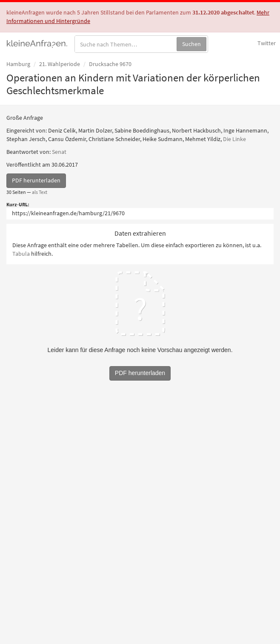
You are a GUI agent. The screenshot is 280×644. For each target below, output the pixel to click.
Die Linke (234, 139)
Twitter (267, 43)
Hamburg (18, 64)
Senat (59, 152)
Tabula (21, 254)
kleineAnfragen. (37, 43)
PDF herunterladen (36, 180)
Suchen (191, 44)
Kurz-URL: (18, 204)
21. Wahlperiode (60, 64)
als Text (40, 192)
